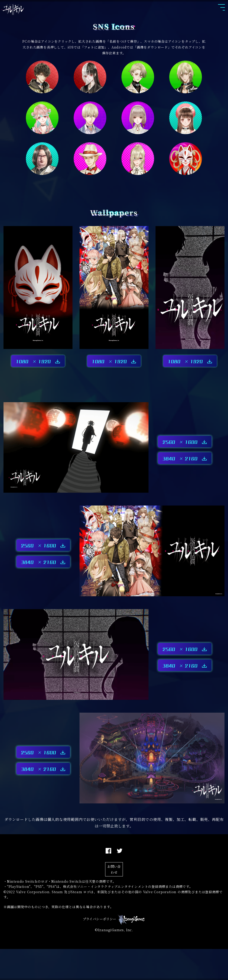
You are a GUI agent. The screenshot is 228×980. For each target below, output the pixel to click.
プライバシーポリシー (100, 950)
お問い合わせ (114, 890)
